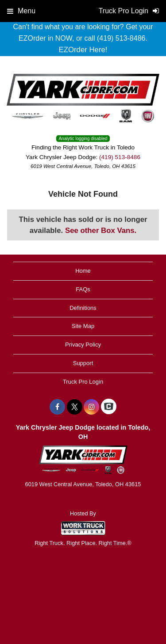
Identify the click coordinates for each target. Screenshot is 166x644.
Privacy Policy (83, 345)
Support (83, 363)
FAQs (83, 289)
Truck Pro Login (83, 382)
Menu (21, 11)
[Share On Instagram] (91, 407)
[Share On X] (75, 407)
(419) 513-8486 (120, 157)
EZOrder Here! (83, 50)
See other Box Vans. (101, 231)
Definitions (83, 308)
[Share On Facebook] (57, 407)
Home (83, 271)
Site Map (83, 326)
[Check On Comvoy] (109, 407)
